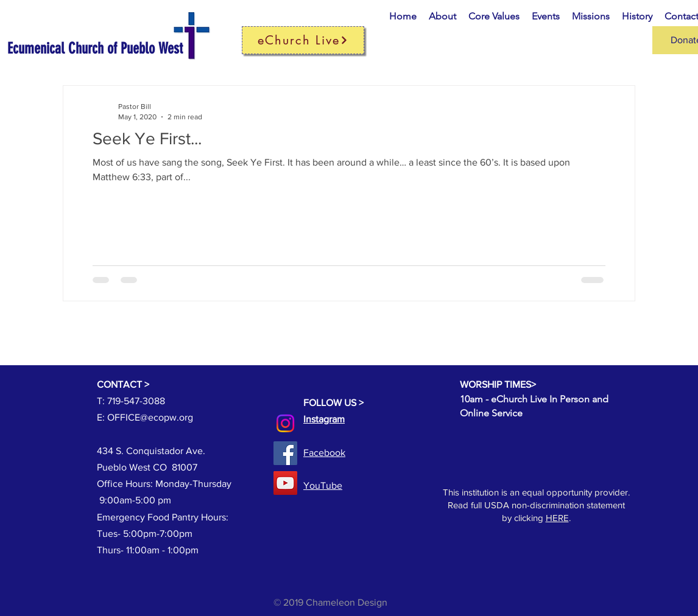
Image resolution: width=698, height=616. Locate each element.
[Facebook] (285, 453)
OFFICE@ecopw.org (150, 417)
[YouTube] (285, 483)
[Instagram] (285, 423)
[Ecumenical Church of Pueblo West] (113, 48)
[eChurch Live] (303, 40)
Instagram (324, 419)
